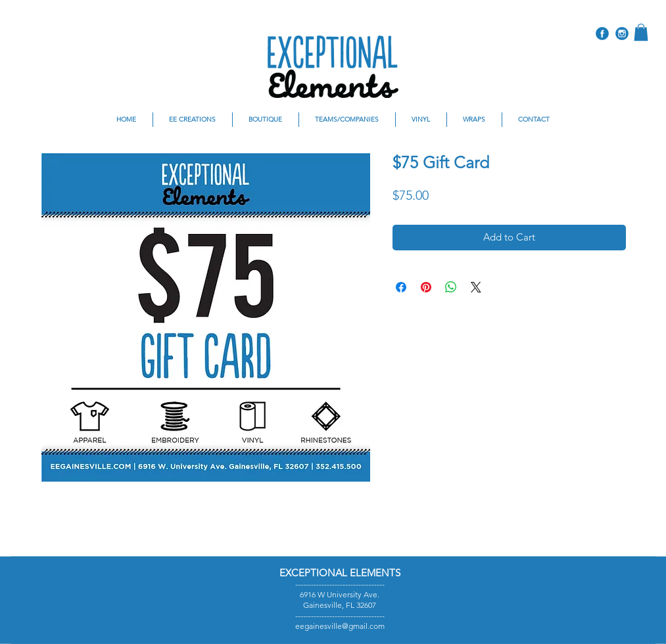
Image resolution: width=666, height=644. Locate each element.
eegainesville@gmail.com (340, 626)
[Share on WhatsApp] (451, 287)
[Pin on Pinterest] (426, 287)
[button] (641, 32)
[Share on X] (476, 287)
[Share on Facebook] (401, 287)
